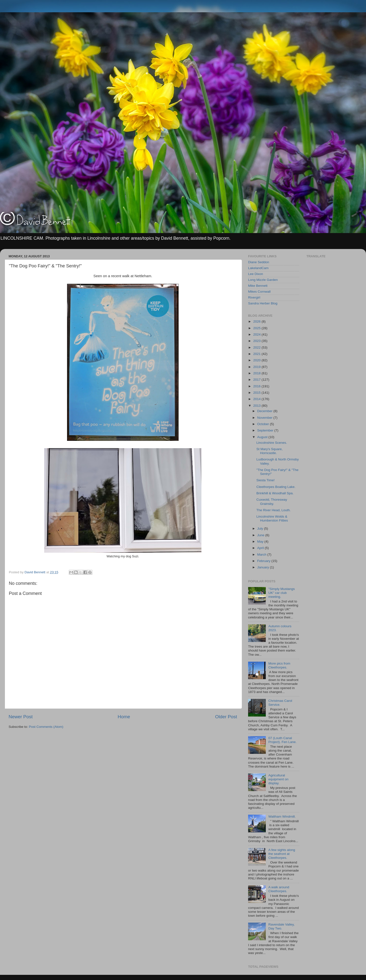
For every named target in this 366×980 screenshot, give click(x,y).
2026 (257, 321)
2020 (257, 360)
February (264, 561)
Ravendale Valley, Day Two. (281, 926)
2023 (257, 341)
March (262, 555)
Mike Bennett (258, 286)
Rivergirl (254, 297)
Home (124, 717)
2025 (257, 328)
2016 (257, 386)
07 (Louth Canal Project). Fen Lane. (282, 740)
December (265, 411)
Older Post (226, 717)
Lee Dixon (256, 274)
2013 (257, 406)
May (261, 542)
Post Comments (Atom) (46, 727)
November (265, 418)
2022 (257, 347)
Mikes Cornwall (259, 292)
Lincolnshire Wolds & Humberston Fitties (272, 518)
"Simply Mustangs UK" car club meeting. (282, 593)
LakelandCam (258, 268)
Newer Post (21, 717)
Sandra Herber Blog (263, 303)
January (264, 567)
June (261, 535)
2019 (257, 367)
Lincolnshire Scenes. (272, 443)
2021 (257, 354)
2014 (257, 399)
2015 (257, 393)
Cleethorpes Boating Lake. (276, 487)
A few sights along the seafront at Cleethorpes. (282, 854)
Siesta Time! (266, 480)
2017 (257, 380)
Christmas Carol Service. (280, 703)
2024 (257, 334)
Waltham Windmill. (282, 817)
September (266, 430)
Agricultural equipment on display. (278, 779)
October (264, 424)
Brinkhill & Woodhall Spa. (275, 493)
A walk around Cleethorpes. (279, 889)
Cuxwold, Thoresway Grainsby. (272, 502)
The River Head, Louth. (274, 510)
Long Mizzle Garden (263, 280)
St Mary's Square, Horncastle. (270, 451)
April (261, 548)
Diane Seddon (259, 262)
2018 (257, 373)
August (263, 437)
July (261, 529)
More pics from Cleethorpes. (279, 665)
